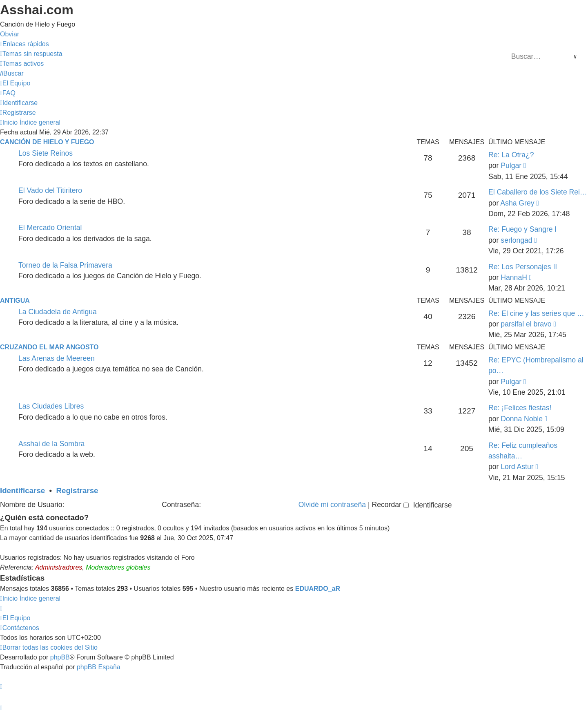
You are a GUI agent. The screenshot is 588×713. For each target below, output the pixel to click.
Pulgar (511, 165)
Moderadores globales (118, 567)
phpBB (60, 657)
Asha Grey (517, 203)
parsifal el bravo (526, 324)
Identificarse (22, 491)
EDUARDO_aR (318, 589)
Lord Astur (517, 467)
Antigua (15, 301)
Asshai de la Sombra (51, 444)
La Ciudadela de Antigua (58, 312)
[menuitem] (31, 54)
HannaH (514, 277)
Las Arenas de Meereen (57, 358)
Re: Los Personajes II (523, 267)
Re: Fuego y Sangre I (522, 229)
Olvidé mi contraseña (332, 505)
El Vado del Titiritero (50, 190)
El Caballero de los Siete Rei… (538, 192)
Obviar (10, 34)
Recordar (390, 505)
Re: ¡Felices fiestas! (520, 408)
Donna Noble (522, 419)
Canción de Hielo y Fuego (47, 142)
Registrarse (77, 491)
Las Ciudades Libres (51, 406)
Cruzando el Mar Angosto (49, 347)
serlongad (516, 240)
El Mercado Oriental (50, 228)
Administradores (59, 567)
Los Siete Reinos (46, 153)
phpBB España (99, 667)
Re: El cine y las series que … (536, 313)
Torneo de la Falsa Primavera (65, 265)
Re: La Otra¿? (511, 155)
